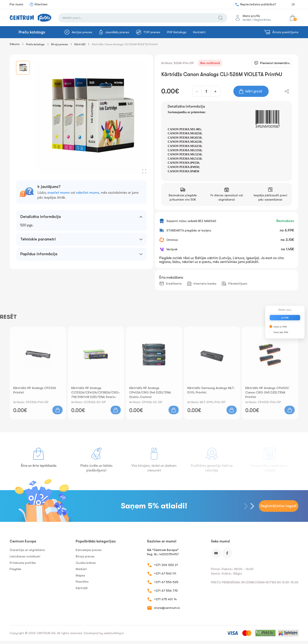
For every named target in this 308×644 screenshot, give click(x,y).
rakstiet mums (87, 193)
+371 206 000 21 (166, 565)
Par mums (16, 4)
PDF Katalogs (177, 32)
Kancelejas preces (89, 550)
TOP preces (148, 32)
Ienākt (247, 20)
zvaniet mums (58, 193)
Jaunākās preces (114, 32)
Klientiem (38, 5)
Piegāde (15, 569)
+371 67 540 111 (165, 573)
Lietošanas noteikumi (25, 556)
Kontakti (199, 32)
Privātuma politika (23, 563)
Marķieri (81, 569)
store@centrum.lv (167, 608)
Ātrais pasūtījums (281, 32)
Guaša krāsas (86, 563)
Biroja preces (60, 44)
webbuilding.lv (114, 633)
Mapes (80, 575)
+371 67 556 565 (166, 582)
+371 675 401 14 (165, 599)
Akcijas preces (78, 32)
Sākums (15, 44)
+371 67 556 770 (166, 591)
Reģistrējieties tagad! (279, 506)
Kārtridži (80, 44)
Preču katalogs (32, 32)
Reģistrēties (262, 20)
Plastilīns (82, 582)
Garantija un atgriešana (27, 550)
